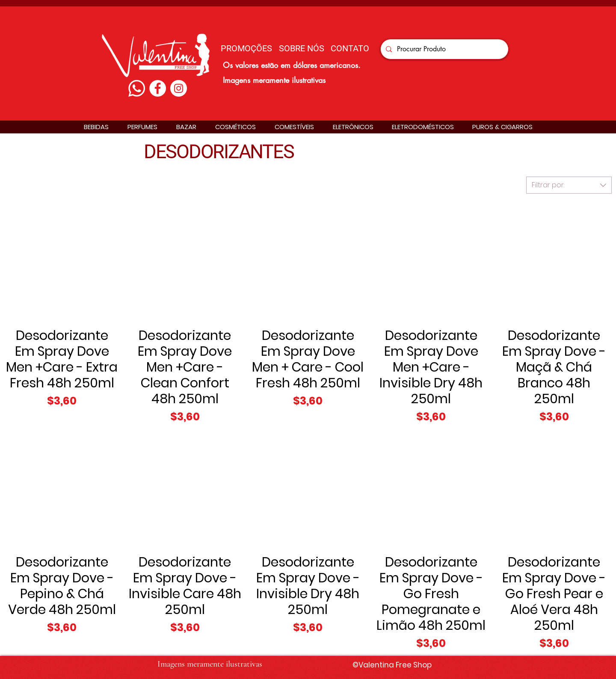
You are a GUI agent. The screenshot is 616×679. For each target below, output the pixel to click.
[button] (96, 127)
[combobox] (569, 185)
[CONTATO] (350, 48)
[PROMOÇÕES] (246, 48)
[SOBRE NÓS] (301, 48)
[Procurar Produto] (444, 49)
